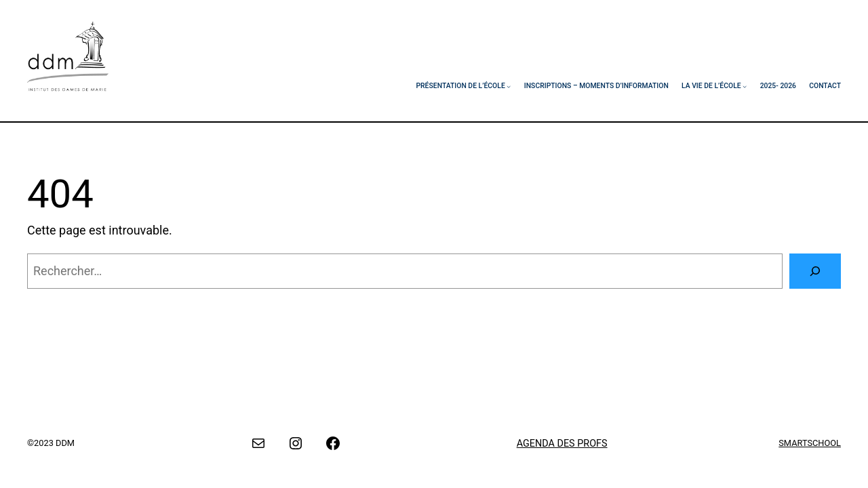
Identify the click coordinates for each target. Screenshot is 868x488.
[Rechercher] (815, 271)
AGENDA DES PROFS (562, 444)
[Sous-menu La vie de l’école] (745, 86)
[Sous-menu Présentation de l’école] (509, 86)
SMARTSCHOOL (810, 443)
